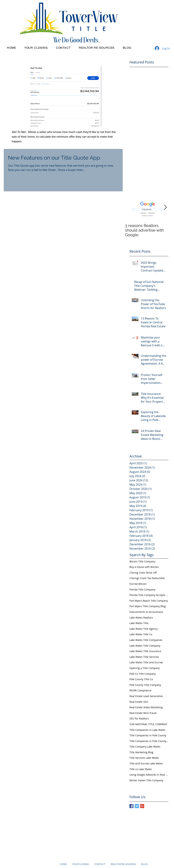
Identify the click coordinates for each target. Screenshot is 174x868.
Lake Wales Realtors (141, 618)
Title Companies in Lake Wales (147, 730)
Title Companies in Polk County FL (149, 741)
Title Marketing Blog (141, 752)
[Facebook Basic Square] (131, 806)
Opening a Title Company (145, 668)
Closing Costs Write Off (143, 573)
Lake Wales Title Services (144, 657)
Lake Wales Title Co (141, 634)
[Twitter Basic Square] (137, 806)
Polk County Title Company (145, 685)
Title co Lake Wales (141, 769)
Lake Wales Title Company (145, 646)
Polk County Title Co (141, 679)
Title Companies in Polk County (148, 735)
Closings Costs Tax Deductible (147, 578)
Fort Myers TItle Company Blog (148, 606)
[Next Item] (165, 207)
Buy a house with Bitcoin (144, 567)
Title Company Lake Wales (145, 747)
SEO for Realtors (139, 718)
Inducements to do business (146, 612)
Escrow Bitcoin (138, 584)
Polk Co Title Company (143, 674)
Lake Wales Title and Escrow (146, 662)
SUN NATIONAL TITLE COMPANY (148, 724)
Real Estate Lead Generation (146, 696)
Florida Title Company (142, 589)
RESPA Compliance (140, 690)
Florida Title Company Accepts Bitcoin (149, 595)
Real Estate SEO (139, 702)
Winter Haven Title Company (146, 780)
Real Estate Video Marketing (146, 707)
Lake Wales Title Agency (144, 629)
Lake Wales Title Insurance (145, 651)
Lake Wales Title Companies (146, 640)
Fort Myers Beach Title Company (149, 601)
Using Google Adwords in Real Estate (149, 775)
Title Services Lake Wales (144, 758)
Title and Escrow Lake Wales (146, 763)
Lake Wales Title (139, 623)
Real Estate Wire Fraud (143, 713)
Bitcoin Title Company (142, 561)
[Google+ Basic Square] (142, 806)
